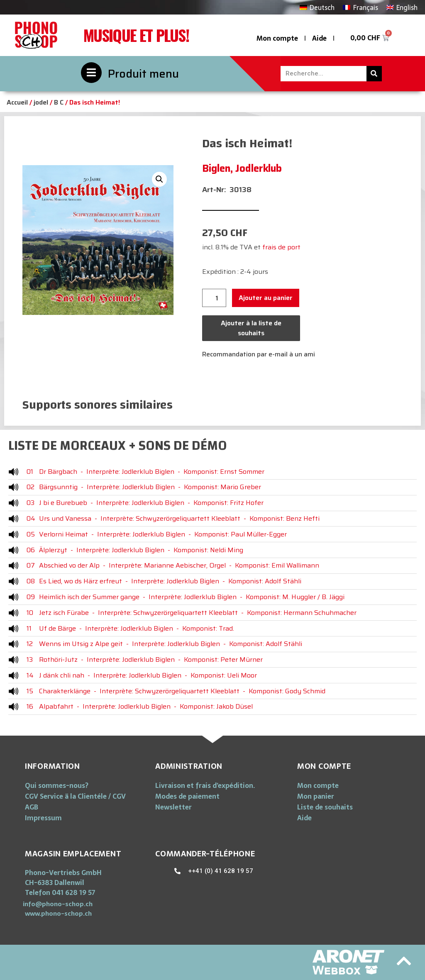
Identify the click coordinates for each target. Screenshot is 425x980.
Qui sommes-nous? (57, 785)
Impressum (43, 818)
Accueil (17, 102)
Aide (319, 38)
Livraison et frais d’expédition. (205, 785)
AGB (32, 807)
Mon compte (277, 38)
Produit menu (143, 74)
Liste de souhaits (325, 807)
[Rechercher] (374, 74)
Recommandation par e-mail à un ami (259, 354)
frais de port (281, 247)
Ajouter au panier (266, 298)
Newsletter (173, 807)
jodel (41, 102)
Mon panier (316, 796)
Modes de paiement (187, 796)
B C (59, 102)
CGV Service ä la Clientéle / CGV (75, 796)
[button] (58, 904)
